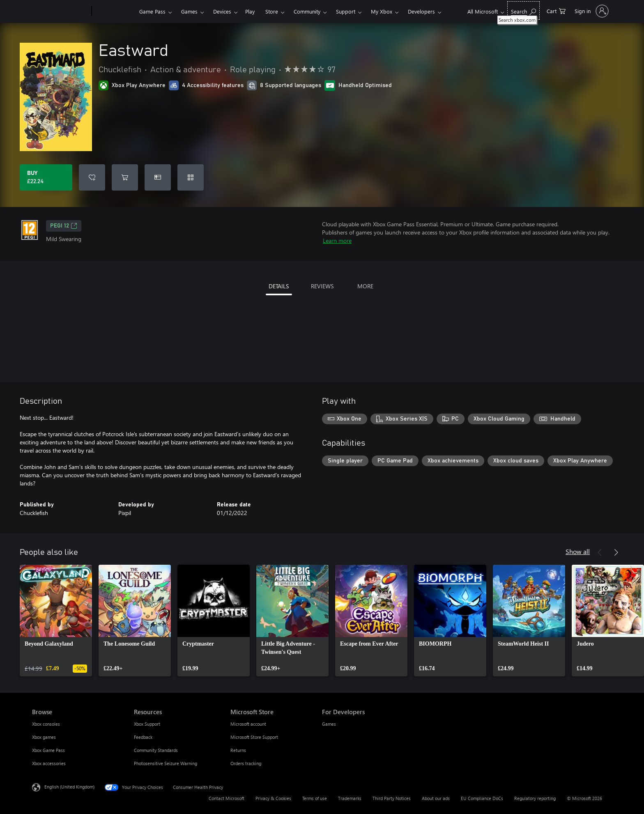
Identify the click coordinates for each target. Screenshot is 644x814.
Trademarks (350, 798)
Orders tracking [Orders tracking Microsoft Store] (246, 763)
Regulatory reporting (535, 798)
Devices (222, 11)
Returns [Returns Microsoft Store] (238, 750)
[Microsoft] (60, 11)
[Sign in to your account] (591, 11)
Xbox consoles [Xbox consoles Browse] (46, 724)
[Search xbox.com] (523, 10)
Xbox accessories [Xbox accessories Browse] (49, 763)
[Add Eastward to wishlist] (92, 177)
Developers (421, 11)
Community (307, 11)
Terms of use (315, 798)
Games (189, 11)
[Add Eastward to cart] (125, 177)
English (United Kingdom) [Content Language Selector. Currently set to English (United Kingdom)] (69, 787)
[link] (56, 621)
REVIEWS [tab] (322, 286)
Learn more (337, 240)
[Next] (616, 552)
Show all (578, 551)
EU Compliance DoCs (482, 798)
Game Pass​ (152, 11)
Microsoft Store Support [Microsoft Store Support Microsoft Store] (254, 737)
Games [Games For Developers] (329, 724)
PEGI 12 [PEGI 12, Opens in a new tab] (64, 226)
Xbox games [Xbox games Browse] (44, 737)
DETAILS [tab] (279, 286)
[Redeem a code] (191, 177)
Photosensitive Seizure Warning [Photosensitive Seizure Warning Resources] (166, 763)
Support (346, 11)
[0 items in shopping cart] (556, 10)
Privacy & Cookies (273, 798)
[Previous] (600, 552)
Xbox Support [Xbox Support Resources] (147, 724)
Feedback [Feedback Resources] (143, 737)
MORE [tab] (365, 286)
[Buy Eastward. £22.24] (46, 177)
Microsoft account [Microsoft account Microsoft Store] (248, 724)
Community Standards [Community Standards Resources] (156, 750)
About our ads (436, 798)
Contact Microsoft (227, 798)
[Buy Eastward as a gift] (158, 177)
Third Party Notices (392, 798)
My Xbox (382, 11)
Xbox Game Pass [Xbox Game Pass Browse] (48, 750)
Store (272, 11)
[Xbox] (114, 11)
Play (250, 11)
